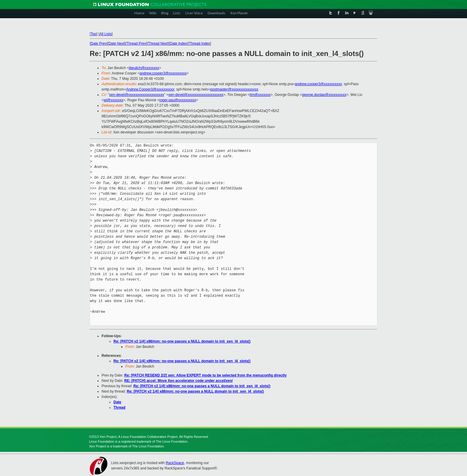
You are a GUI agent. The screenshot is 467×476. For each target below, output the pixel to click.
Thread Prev (136, 43)
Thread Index (200, 43)
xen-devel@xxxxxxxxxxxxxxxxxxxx (137, 95)
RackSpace (175, 463)
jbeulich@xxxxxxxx (144, 68)
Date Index (178, 43)
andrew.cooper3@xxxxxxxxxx (163, 73)
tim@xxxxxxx (260, 95)
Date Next (116, 43)
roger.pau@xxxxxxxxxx (178, 100)
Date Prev (98, 43)
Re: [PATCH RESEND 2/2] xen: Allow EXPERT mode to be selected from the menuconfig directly (205, 375)
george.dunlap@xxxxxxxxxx (324, 95)
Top (93, 34)
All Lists (106, 34)
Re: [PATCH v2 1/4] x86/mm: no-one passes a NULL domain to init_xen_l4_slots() (182, 341)
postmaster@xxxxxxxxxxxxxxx (234, 89)
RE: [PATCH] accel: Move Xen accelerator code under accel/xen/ (178, 381)
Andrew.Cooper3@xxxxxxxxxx (150, 89)
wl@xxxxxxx (113, 100)
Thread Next (158, 43)
